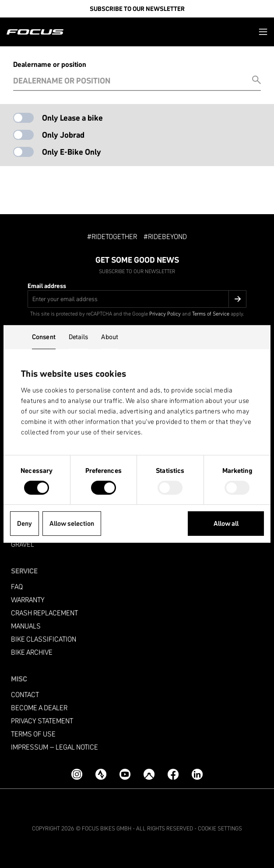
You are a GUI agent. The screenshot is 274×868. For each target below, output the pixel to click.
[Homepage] (35, 32)
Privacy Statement (42, 721)
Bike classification (44, 639)
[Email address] (137, 299)
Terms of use (33, 734)
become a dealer (39, 708)
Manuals (26, 626)
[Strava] (101, 774)
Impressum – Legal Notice (54, 747)
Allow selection (72, 523)
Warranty (28, 600)
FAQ (17, 587)
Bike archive (32, 652)
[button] (263, 32)
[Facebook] (173, 774)
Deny (25, 523)
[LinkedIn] (197, 774)
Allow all (226, 523)
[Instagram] (77, 774)
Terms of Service (211, 314)
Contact (25, 695)
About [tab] (110, 337)
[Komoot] (149, 774)
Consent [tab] (44, 337)
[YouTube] (125, 774)
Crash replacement (44, 613)
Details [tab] (79, 337)
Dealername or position (50, 64)
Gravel (23, 544)
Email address (47, 286)
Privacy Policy (165, 314)
